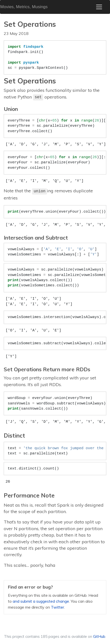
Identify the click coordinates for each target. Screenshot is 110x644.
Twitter (57, 607)
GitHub (99, 636)
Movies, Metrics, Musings (24, 7)
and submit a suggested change (41, 601)
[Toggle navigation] (99, 7)
